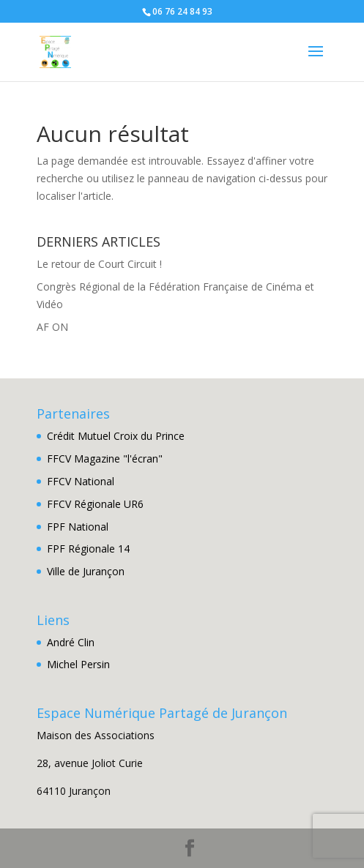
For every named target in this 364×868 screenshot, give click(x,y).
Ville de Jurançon (86, 571)
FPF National (78, 527)
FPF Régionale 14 (88, 549)
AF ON (52, 327)
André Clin (71, 642)
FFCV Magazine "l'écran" (105, 459)
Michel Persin (78, 664)
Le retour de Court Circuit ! (99, 264)
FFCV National (81, 481)
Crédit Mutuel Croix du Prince (116, 436)
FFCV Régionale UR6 (95, 504)
